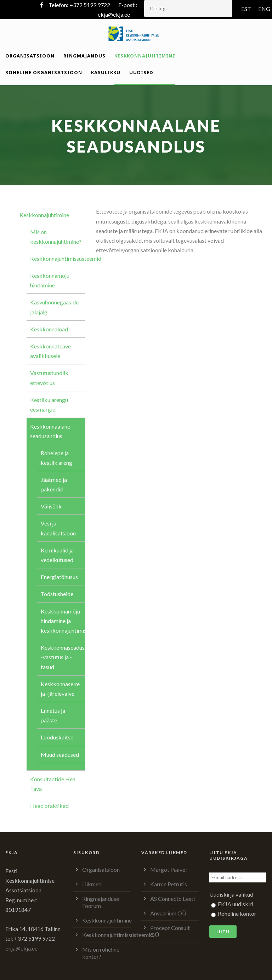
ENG (264, 9)
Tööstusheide (57, 594)
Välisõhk (51, 506)
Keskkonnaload (49, 329)
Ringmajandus (84, 56)
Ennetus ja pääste (53, 715)
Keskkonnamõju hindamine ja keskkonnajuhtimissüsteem (63, 621)
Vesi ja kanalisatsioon (58, 528)
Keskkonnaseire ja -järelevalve (60, 689)
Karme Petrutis (169, 884)
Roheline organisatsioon (44, 72)
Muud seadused (60, 755)
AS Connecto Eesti (172, 899)
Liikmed (92, 884)
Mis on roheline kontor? (101, 953)
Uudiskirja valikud (231, 894)
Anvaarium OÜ (168, 913)
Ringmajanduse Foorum (101, 902)
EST (246, 9)
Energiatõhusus (59, 577)
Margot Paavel (168, 869)
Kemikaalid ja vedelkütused (57, 555)
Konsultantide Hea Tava (53, 784)
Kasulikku (106, 72)
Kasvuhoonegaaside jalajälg (54, 307)
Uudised (141, 72)
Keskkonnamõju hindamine (50, 280)
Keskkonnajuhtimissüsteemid (58, 258)
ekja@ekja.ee (114, 14)
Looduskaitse (57, 737)
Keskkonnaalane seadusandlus (50, 431)
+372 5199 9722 (90, 5)
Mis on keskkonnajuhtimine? (56, 237)
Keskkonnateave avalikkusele (50, 351)
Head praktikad (49, 806)
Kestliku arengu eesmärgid (49, 404)
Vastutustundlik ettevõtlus (49, 378)
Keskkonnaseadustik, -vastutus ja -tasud (63, 657)
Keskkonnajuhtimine (145, 56)
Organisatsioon (30, 56)
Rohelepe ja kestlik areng (56, 458)
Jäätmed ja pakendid (54, 484)
